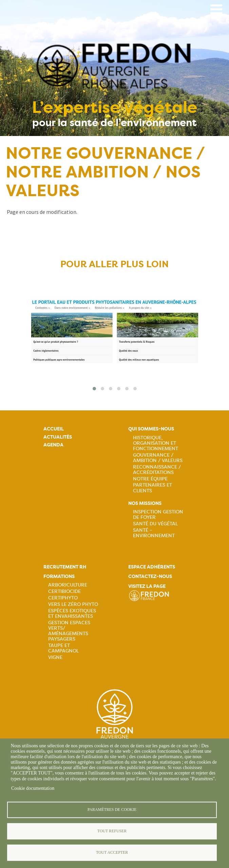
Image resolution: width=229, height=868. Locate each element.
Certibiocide (64, 591)
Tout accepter (112, 852)
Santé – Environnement (154, 533)
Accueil (54, 429)
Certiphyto (63, 598)
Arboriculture (68, 585)
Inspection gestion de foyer (158, 514)
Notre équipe (150, 479)
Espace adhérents (152, 567)
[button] (94, 389)
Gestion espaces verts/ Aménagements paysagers (69, 631)
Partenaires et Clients (152, 488)
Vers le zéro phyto (73, 604)
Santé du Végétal (155, 524)
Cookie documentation (33, 788)
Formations (59, 576)
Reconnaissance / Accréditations (157, 470)
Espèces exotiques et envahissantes (72, 613)
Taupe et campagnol (63, 648)
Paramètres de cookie (112, 810)
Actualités (58, 437)
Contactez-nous (150, 576)
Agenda (53, 445)
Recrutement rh (65, 567)
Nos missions (145, 503)
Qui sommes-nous (151, 429)
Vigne (55, 657)
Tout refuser (112, 831)
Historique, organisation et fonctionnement (156, 443)
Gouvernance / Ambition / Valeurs (158, 458)
